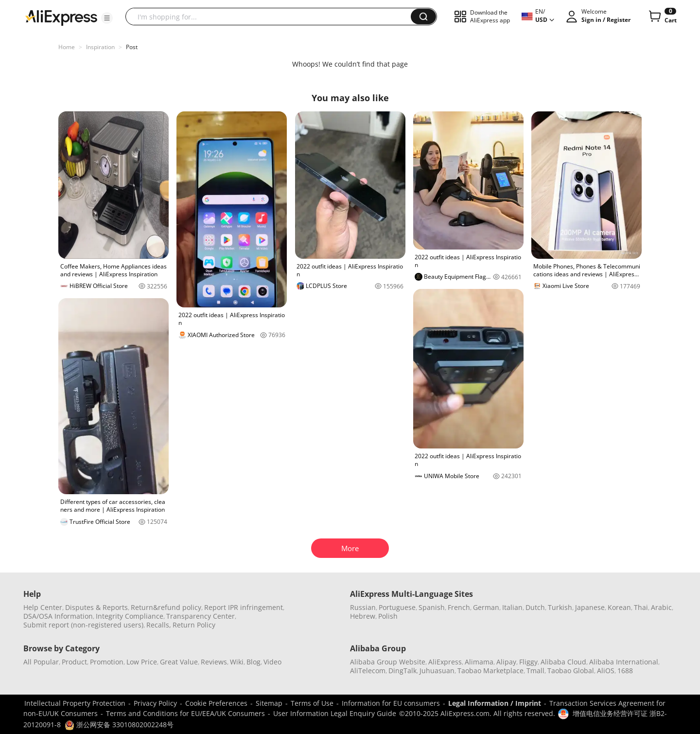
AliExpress (445, 662)
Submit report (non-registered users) (83, 625)
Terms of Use (312, 703)
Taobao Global (571, 671)
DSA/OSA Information (58, 616)
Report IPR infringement (244, 607)
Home (67, 47)
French (459, 607)
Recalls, (159, 625)
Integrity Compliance (130, 616)
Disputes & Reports (96, 607)
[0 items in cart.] (662, 17)
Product (74, 662)
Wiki (237, 662)
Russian (363, 607)
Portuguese (397, 607)
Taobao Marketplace (490, 671)
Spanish (432, 607)
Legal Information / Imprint (495, 703)
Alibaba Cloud (563, 662)
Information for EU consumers (391, 703)
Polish (388, 616)
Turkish (560, 607)
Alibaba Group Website (388, 662)
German (486, 607)
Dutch (535, 607)
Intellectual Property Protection (75, 703)
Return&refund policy (166, 607)
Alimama (479, 662)
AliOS (606, 671)
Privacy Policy (155, 703)
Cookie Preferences (216, 703)
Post (132, 47)
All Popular (41, 662)
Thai (641, 607)
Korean (619, 607)
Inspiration (100, 47)
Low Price (142, 662)
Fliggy (528, 662)
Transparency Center (201, 616)
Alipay (506, 662)
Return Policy (194, 625)
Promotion (107, 662)
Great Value (179, 662)
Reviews (214, 662)
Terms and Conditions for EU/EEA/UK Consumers (185, 713)
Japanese (590, 607)
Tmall (535, 671)
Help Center (43, 607)
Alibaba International (624, 662)
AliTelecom (368, 671)
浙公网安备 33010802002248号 (119, 725)
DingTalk (402, 671)
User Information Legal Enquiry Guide (335, 713)
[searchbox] (272, 17)
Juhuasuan (437, 671)
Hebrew (363, 616)
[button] (107, 18)
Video (272, 662)
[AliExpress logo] (61, 17)
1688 (625, 671)
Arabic (661, 607)
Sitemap (269, 703)
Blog (254, 662)
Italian (512, 607)
